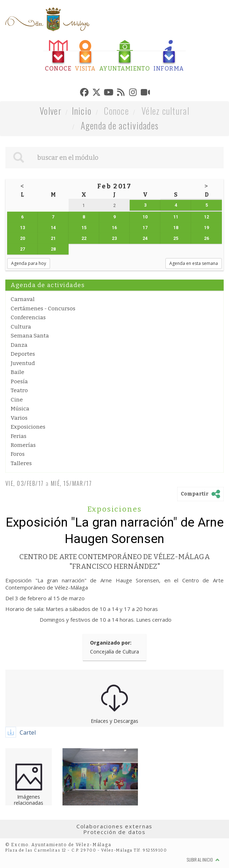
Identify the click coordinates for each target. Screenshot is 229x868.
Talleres (21, 463)
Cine (17, 400)
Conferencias (28, 317)
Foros (18, 454)
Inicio (82, 111)
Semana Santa (30, 336)
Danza (19, 345)
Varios (19, 418)
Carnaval (23, 299)
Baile (18, 372)
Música (20, 409)
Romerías (23, 445)
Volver (51, 111)
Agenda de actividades (120, 125)
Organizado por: (111, 643)
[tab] (58, 56)
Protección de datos (114, 832)
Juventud (23, 363)
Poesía (19, 381)
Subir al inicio (203, 860)
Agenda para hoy (29, 263)
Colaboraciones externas (115, 826)
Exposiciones (28, 427)
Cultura (21, 327)
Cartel (28, 733)
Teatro (19, 390)
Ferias (19, 436)
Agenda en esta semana (194, 263)
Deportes (23, 354)
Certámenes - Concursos (43, 309)
